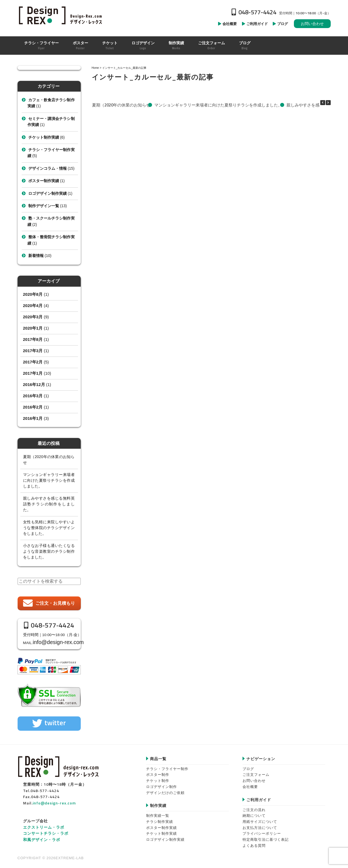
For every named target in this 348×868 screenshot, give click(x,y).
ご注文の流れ (254, 807)
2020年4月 (33, 306)
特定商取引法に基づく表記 (266, 837)
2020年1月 (33, 328)
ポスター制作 (158, 772)
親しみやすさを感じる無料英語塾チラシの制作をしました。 (49, 504)
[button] (328, 103)
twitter (55, 720)
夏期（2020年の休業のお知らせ (121, 105)
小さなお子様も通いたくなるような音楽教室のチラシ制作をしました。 (49, 551)
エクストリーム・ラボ (44, 824)
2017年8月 (33, 339)
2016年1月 (33, 418)
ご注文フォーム (256, 772)
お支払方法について (260, 825)
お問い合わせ (312, 24)
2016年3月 (33, 396)
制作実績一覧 (158, 813)
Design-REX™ (62, 15)
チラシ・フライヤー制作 (167, 766)
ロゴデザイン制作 (162, 784)
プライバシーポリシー (262, 831)
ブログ (248, 766)
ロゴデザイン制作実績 (48, 193)
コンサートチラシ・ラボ (46, 831)
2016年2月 (33, 407)
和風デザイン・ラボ (42, 837)
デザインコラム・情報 (48, 168)
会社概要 (250, 784)
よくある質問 (254, 843)
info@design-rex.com (55, 641)
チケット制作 (158, 778)
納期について (254, 813)
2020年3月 (33, 317)
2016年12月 (34, 384)
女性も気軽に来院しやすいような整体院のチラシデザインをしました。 (49, 528)
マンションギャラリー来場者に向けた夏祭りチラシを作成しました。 (218, 105)
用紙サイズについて (260, 819)
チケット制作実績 (44, 137)
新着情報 (36, 256)
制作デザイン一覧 (44, 206)
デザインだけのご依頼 (165, 790)
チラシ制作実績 (160, 819)
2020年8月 (33, 294)
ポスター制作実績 (44, 181)
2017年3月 (33, 351)
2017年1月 (33, 373)
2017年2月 (33, 362)
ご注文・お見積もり (55, 603)
